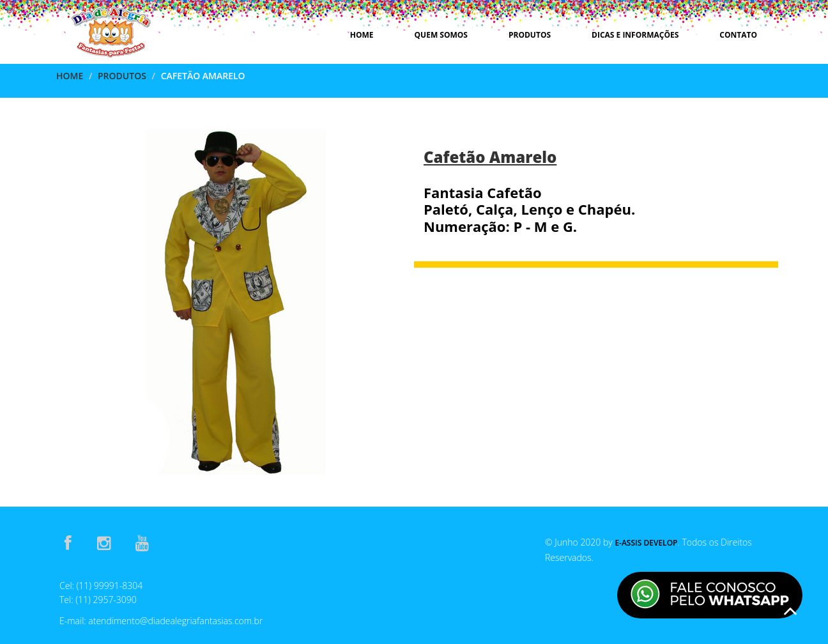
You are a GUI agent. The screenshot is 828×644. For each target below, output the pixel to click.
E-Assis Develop (646, 543)
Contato (738, 35)
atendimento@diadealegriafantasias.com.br (175, 621)
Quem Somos (441, 35)
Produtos (530, 35)
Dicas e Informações (635, 35)
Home (362, 35)
